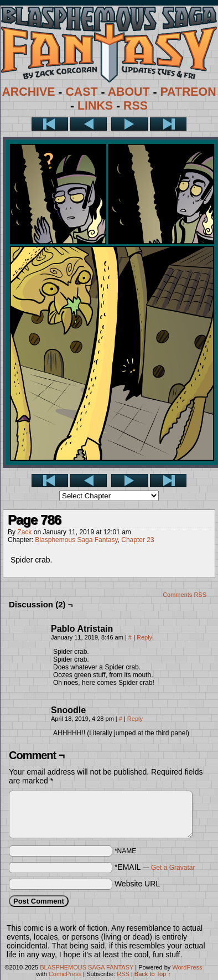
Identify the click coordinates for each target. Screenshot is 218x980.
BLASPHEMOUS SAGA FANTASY (87, 967)
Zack (24, 532)
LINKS (95, 106)
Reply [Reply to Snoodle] (135, 719)
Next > (129, 124)
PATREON (188, 92)
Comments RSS (185, 595)
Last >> (168, 124)
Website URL (137, 884)
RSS (136, 106)
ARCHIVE (28, 92)
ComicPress (65, 974)
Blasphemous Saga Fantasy (76, 540)
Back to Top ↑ (153, 974)
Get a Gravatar (173, 868)
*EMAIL (155, 867)
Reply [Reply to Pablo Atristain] (144, 637)
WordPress (187, 967)
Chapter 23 (137, 540)
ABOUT (129, 92)
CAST (81, 92)
